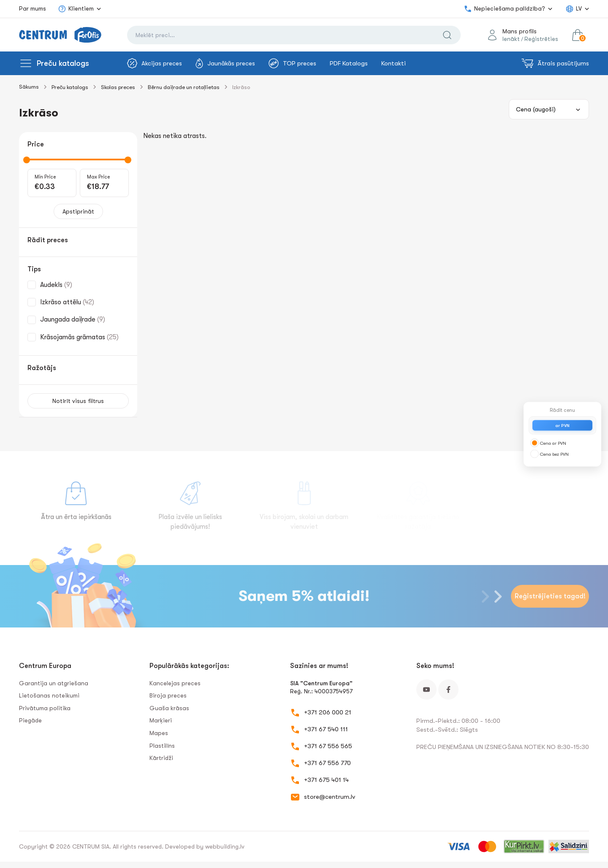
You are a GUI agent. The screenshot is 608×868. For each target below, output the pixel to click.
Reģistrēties (541, 39)
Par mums (33, 8)
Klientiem (76, 9)
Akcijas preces (155, 63)
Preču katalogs (63, 63)
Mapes (159, 733)
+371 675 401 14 (326, 780)
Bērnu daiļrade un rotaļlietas (184, 87)
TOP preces (292, 63)
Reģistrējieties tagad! (550, 596)
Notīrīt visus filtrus (78, 401)
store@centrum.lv (330, 797)
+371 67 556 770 (327, 763)
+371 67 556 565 (328, 746)
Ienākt (511, 39)
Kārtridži (161, 758)
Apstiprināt (78, 211)
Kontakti (394, 63)
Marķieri (161, 720)
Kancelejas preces (175, 683)
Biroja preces (168, 695)
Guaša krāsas (169, 708)
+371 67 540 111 (326, 729)
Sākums (29, 87)
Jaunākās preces (225, 63)
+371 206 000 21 (328, 712)
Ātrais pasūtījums (555, 63)
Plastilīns (162, 746)
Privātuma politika (45, 708)
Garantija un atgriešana (54, 683)
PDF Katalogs (349, 63)
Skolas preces (118, 87)
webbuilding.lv (225, 846)
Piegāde (30, 720)
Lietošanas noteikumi (49, 695)
